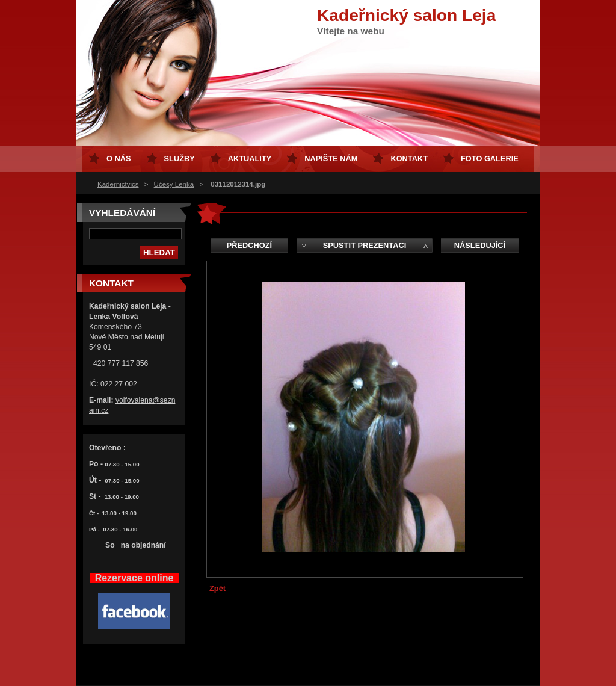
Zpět (217, 588)
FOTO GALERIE (490, 159)
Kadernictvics (118, 184)
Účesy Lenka (174, 184)
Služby (180, 159)
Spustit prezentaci (365, 245)
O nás (119, 159)
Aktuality (250, 159)
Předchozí (249, 245)
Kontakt (409, 159)
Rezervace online (134, 578)
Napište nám (331, 159)
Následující (480, 245)
